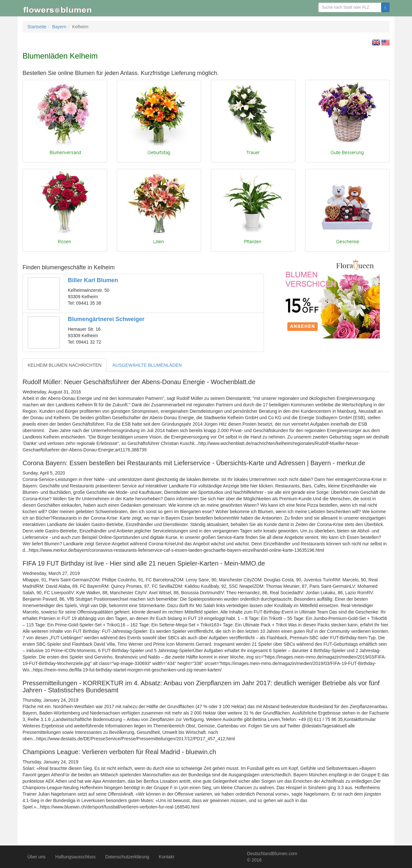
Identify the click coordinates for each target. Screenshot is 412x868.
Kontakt (166, 857)
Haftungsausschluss (75, 857)
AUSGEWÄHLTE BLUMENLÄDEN (147, 365)
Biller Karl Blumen (93, 280)
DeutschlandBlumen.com (272, 854)
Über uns (37, 857)
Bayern (59, 27)
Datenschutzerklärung (127, 857)
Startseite (37, 27)
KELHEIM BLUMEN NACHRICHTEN (65, 365)
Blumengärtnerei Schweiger (106, 319)
